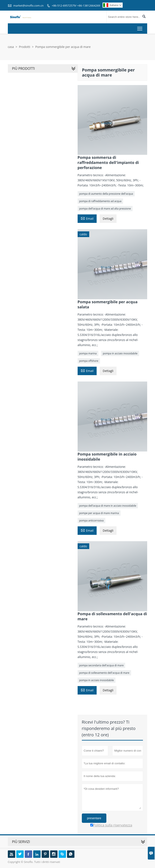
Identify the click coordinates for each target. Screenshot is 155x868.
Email (87, 218)
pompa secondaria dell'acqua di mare (102, 665)
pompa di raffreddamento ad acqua (100, 201)
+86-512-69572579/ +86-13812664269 (76, 6)
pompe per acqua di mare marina (99, 513)
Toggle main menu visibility (140, 28)
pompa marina (88, 353)
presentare (94, 818)
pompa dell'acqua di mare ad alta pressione (105, 209)
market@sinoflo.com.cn (28, 6)
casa (11, 47)
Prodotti (25, 47)
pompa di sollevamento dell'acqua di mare (104, 673)
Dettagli (108, 219)
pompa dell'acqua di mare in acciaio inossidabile (108, 506)
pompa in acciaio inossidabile (120, 353)
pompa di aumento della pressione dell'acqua (106, 194)
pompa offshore (89, 361)
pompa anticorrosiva (92, 521)
